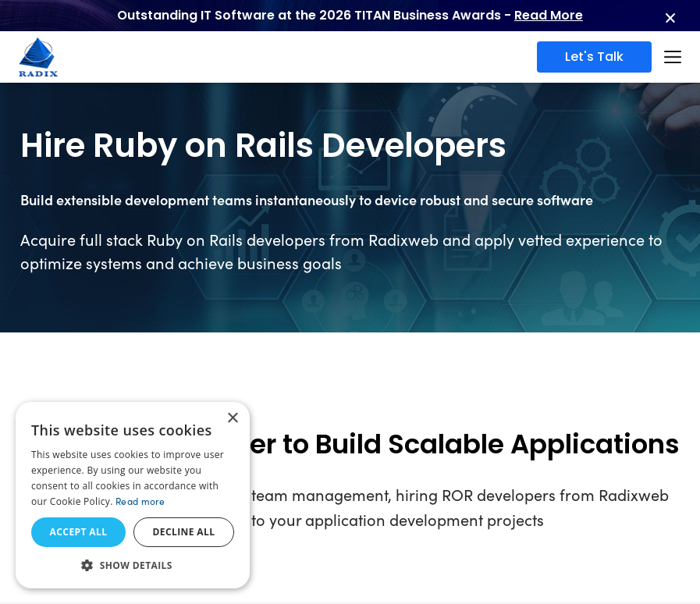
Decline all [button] (184, 532)
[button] (133, 565)
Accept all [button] (79, 532)
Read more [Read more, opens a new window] (140, 501)
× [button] (232, 419)
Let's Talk (594, 57)
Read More (549, 15)
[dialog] (133, 495)
